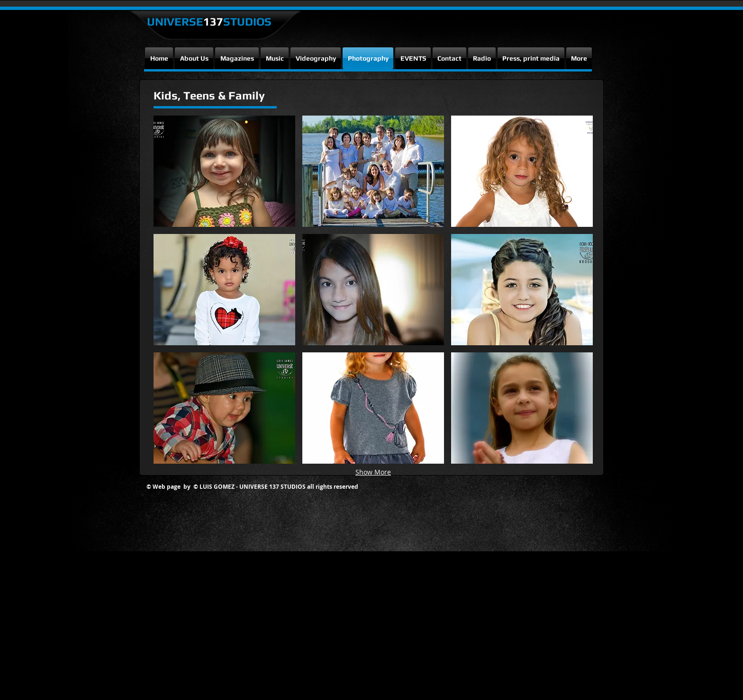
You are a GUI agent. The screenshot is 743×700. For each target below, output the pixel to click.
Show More (373, 472)
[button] (224, 171)
